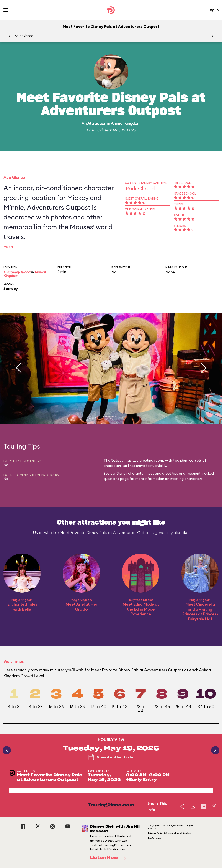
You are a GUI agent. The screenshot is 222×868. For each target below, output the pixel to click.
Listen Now (109, 858)
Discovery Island (17, 272)
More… (10, 247)
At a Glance (24, 36)
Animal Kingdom (126, 123)
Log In (213, 10)
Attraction (97, 123)
